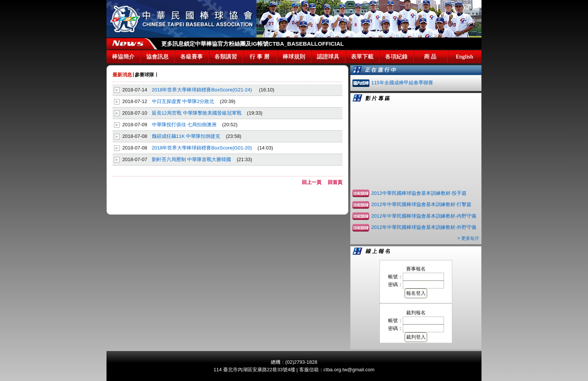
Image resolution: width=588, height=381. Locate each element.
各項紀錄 (396, 57)
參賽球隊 (144, 75)
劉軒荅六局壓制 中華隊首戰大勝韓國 (192, 159)
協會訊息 (157, 57)
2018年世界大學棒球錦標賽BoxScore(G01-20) (202, 148)
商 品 (430, 57)
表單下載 (362, 57)
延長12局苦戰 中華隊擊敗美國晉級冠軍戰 (197, 113)
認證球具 (328, 57)
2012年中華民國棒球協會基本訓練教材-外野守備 (424, 227)
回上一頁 (314, 182)
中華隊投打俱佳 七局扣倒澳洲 (184, 125)
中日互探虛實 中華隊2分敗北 (183, 101)
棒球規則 (294, 57)
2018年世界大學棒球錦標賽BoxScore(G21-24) (203, 90)
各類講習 (226, 57)
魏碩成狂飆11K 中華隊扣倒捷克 (186, 136)
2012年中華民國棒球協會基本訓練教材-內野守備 (424, 216)
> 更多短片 (468, 238)
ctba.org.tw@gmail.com (349, 370)
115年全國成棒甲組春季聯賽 (402, 83)
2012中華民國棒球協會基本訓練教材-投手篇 (419, 193)
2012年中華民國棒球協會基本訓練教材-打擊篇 (421, 204)
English (465, 57)
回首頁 (335, 182)
